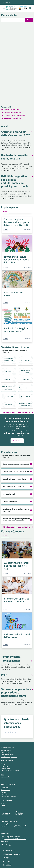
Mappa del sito (6, 777)
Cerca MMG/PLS (9, 371)
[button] (6, 2)
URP (2, 773)
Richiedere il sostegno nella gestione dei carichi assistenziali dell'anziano (17, 520)
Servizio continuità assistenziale (25, 405)
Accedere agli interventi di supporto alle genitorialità (16, 510)
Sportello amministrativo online (11, 112)
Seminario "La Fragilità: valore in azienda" (16, 330)
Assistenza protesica (10, 501)
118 (2, 775)
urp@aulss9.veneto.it (13, 837)
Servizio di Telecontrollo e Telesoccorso (16, 471)
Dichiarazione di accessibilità (10, 770)
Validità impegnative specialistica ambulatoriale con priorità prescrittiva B (14, 181)
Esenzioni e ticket (9, 396)
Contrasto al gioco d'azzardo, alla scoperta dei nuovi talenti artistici (16, 222)
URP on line (25, 361)
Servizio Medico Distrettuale (10, 109)
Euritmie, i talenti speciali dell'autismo (17, 636)
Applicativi (4, 792)
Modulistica (17, 118)
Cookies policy (5, 768)
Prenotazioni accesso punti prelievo (9, 361)
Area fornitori (5, 788)
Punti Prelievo (5, 115)
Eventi (3, 806)
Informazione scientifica (8, 796)
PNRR (5, 675)
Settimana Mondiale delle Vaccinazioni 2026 (16, 134)
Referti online (25, 396)
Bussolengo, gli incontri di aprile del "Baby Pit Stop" (16, 566)
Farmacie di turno (25, 388)
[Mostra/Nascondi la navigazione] (4, 8)
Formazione (5, 794)
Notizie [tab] (5, 211)
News (6, 230)
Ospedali (26, 379)
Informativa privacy (9, 850)
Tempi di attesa (11, 661)
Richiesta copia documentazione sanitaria (17, 464)
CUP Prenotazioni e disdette (8, 388)
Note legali (4, 766)
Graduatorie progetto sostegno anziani (14, 157)
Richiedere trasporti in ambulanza (14, 479)
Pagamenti (9, 405)
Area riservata (5, 790)
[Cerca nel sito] (30, 8)
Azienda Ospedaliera (7, 755)
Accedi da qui (17, 441)
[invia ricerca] (29, 20)
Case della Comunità (19, 115)
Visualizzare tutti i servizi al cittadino (17, 412)
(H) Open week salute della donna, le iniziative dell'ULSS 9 (16, 259)
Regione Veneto (6, 750)
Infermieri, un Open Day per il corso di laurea (16, 600)
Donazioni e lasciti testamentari (14, 486)
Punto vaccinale (6, 118)
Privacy (3, 764)
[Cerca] (13, 20)
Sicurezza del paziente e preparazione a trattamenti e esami (16, 693)
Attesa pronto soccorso (25, 371)
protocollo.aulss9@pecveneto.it (15, 839)
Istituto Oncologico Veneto (9, 757)
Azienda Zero (5, 752)
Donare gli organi (9, 494)
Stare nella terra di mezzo (13, 294)
